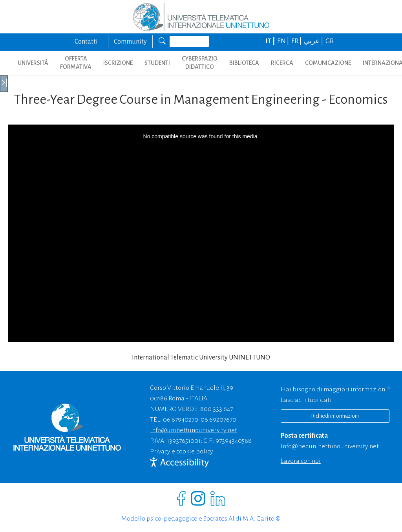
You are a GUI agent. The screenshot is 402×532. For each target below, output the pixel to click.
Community (130, 42)
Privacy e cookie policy (182, 451)
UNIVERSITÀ (33, 63)
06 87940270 (181, 420)
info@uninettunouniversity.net (194, 430)
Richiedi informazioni (335, 416)
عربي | (314, 41)
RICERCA (282, 63)
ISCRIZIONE (118, 63)
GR (330, 41)
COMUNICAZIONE (328, 63)
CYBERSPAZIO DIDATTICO (200, 63)
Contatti (86, 42)
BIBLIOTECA (244, 63)
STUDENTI (157, 63)
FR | (297, 41)
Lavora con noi (301, 461)
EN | (284, 41)
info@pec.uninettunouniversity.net (330, 446)
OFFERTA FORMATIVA (76, 63)
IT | (271, 41)
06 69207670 (218, 420)
